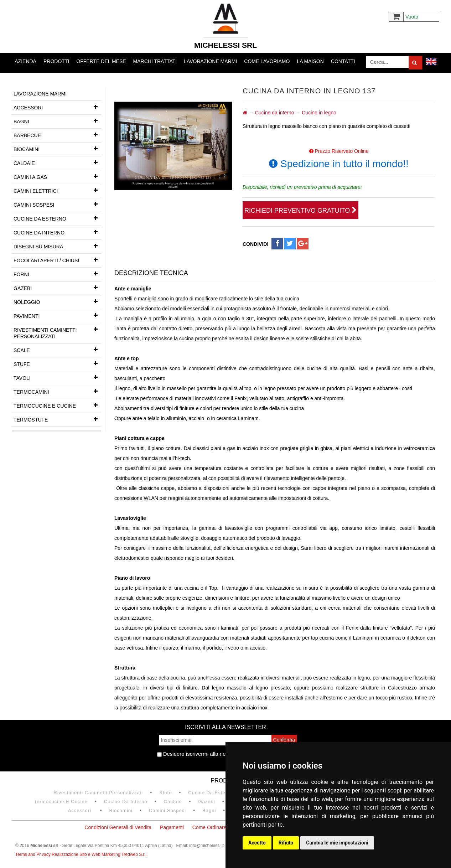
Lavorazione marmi (210, 61)
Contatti (343, 61)
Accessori (57, 107)
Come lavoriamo (267, 61)
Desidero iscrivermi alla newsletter (201, 754)
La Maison (310, 61)
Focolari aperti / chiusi (57, 260)
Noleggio (57, 301)
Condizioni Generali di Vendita (118, 827)
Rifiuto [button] (286, 843)
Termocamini (57, 391)
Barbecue (57, 135)
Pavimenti (57, 315)
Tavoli (57, 377)
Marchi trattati (155, 61)
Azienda (25, 61)
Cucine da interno (57, 232)
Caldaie (57, 162)
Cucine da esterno (57, 218)
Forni (57, 274)
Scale (57, 350)
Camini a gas (57, 176)
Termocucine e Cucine (57, 405)
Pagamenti (172, 827)
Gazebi (57, 288)
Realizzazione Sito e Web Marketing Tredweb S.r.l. (100, 854)
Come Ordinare (209, 827)
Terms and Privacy (33, 854)
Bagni (57, 121)
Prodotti (56, 61)
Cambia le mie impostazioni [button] (337, 843)
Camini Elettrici (57, 190)
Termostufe (57, 419)
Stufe (57, 363)
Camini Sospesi (57, 204)
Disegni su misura (57, 246)
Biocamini (57, 149)
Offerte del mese (101, 61)
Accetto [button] (257, 843)
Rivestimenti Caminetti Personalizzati (57, 331)
